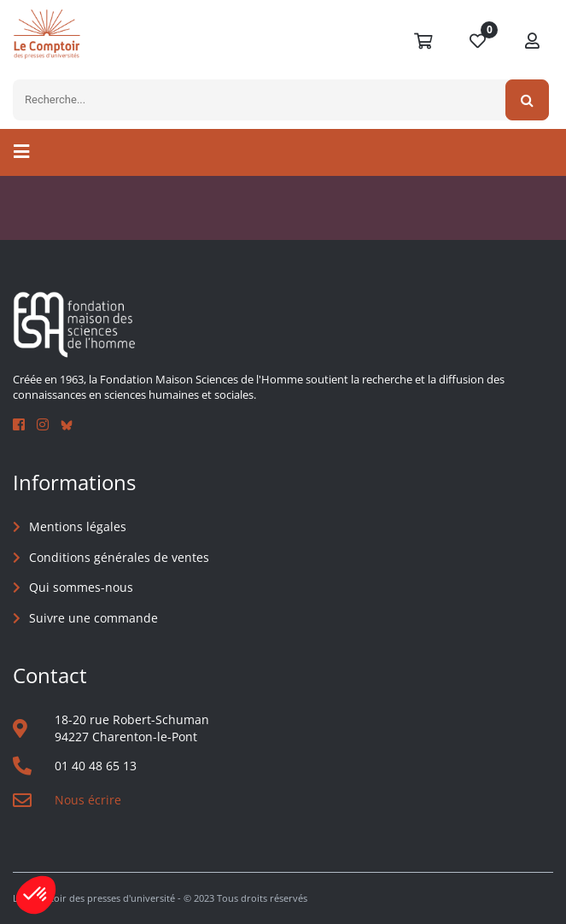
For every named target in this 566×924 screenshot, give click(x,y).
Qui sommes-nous (81, 587)
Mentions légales (78, 526)
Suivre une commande (93, 618)
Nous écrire (88, 800)
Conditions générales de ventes (119, 557)
